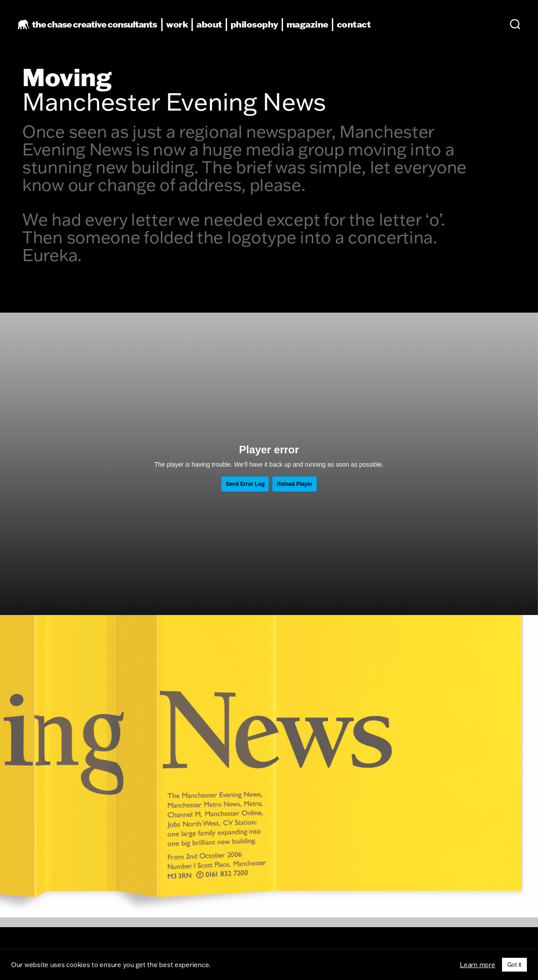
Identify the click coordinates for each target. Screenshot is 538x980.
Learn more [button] (477, 965)
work (184, 27)
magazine (314, 27)
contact (361, 27)
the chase (101, 27)
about (216, 27)
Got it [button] (514, 964)
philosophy (261, 27)
